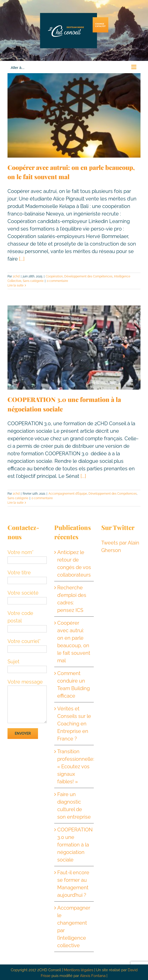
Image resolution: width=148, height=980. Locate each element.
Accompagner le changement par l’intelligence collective (74, 927)
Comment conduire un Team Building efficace (73, 685)
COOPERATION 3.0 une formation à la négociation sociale (74, 845)
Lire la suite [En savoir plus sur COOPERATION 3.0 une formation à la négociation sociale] (15, 503)
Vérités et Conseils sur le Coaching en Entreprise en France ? (74, 724)
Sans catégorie (33, 281)
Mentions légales (78, 970)
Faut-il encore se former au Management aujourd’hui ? (73, 884)
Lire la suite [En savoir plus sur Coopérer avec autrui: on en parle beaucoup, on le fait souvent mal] (15, 285)
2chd (16, 276)
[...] (22, 259)
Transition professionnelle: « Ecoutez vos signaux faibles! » (74, 767)
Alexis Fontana (93, 976)
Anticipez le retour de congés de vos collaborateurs (74, 564)
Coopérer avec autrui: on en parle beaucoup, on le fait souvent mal (74, 642)
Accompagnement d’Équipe (68, 494)
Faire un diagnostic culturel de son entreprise (74, 806)
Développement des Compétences (88, 276)
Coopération (54, 276)
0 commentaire (57, 281)
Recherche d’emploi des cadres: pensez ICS (72, 599)
